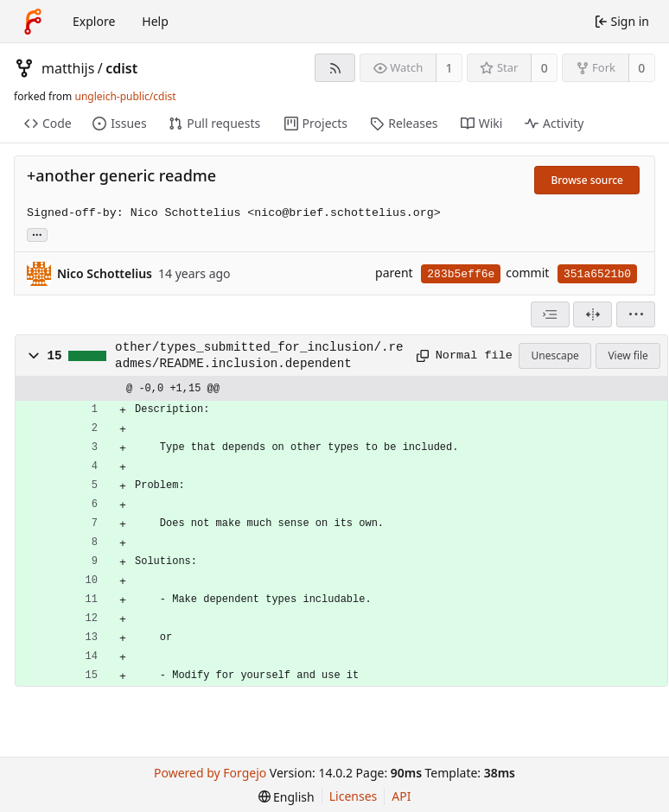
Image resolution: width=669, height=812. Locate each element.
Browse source (587, 180)
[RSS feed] (335, 68)
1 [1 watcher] (449, 68)
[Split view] (593, 314)
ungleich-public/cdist (125, 96)
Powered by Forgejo (210, 773)
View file (628, 355)
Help (155, 21)
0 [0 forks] (641, 68)
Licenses (354, 796)
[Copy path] (420, 356)
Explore (94, 21)
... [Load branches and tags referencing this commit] (37, 234)
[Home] (33, 22)
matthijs (68, 68)
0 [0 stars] (545, 68)
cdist (121, 68)
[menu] (636, 314)
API (401, 796)
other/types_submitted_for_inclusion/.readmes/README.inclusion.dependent (259, 355)
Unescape (554, 355)
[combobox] (550, 314)
